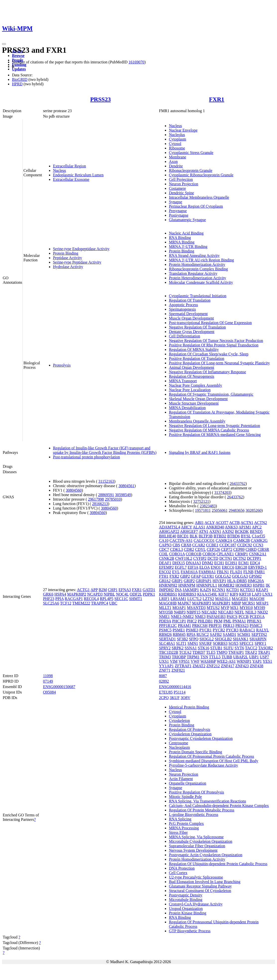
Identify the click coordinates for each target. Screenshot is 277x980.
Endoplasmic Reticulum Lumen (78, 175)
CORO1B (194, 554)
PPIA (59, 599)
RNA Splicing (180, 819)
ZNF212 (213, 666)
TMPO (222, 652)
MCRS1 (248, 603)
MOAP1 (179, 608)
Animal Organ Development (191, 367)
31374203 (222, 492)
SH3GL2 (207, 639)
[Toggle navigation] (4, 44)
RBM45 (179, 634)
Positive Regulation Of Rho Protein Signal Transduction (214, 345)
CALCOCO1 (204, 540)
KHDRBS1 (168, 594)
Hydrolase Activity (68, 267)
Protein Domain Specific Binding (195, 752)
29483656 (236, 510)
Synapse (175, 202)
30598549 (123, 495)
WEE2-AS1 (226, 661)
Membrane (177, 157)
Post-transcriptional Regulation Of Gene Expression (210, 323)
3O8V (185, 698)
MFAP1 (262, 603)
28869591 (106, 495)
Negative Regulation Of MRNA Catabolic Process (209, 430)
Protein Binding (66, 253)
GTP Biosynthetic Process (190, 931)
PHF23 (49, 599)
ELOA (204, 567)
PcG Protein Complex (186, 823)
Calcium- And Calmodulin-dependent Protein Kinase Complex (219, 806)
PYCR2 (219, 630)
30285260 (253, 510)
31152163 (106, 481)
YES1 (267, 661)
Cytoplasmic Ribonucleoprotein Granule (201, 175)
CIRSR (263, 549)
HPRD (17, 84)
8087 (163, 676)
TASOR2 (265, 648)
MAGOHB (168, 603)
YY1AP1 (166, 666)
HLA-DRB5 (237, 581)
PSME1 (179, 630)
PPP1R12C (168, 626)
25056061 (220, 510)
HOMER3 (244, 585)
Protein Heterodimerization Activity (197, 278)
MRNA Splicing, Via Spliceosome (196, 837)
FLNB (249, 572)
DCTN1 (226, 558)
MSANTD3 (196, 608)
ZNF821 (178, 670)
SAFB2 (216, 634)
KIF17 (224, 594)
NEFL (239, 612)
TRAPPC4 (99, 603)
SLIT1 (181, 643)
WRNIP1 (244, 661)
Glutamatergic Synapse (187, 220)
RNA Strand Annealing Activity (194, 256)
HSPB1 (259, 585)
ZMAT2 (199, 666)
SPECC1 (247, 643)
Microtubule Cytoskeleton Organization (201, 841)
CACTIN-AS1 (181, 540)
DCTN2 (239, 558)
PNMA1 (239, 621)
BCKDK (242, 532)
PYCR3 (232, 630)
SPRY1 (260, 643)
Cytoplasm (177, 139)
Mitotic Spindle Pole (185, 797)
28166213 (100, 504)
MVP (225, 608)
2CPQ (164, 698)
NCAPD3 (95, 594)
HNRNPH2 (168, 585)
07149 (48, 681)
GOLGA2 (223, 576)
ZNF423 (242, 666)
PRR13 (229, 626)
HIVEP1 (219, 581)
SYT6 (239, 648)
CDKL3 (177, 549)
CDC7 (164, 549)
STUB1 (216, 648)
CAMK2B (242, 540)
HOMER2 (226, 585)
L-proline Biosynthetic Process (193, 815)
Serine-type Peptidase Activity (77, 262)
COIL (163, 554)
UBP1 (254, 657)
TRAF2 (251, 652)
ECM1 (244, 563)
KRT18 (245, 594)
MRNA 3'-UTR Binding (188, 247)
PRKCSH (200, 626)
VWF (195, 661)
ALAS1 (199, 527)
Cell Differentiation (184, 336)
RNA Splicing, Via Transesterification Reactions (207, 801)
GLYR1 (208, 576)
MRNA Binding (182, 242)
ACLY (209, 523)
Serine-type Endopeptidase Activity (81, 249)
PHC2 (192, 621)
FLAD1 (236, 572)
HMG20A (256, 581)
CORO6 (209, 554)
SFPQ (194, 639)
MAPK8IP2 (77, 594)
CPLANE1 (225, 554)
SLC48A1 (167, 643)
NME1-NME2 (182, 617)
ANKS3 (231, 527)
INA (178, 590)
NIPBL (109, 594)
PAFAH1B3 (216, 617)
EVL (176, 572)
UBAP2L (241, 657)
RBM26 (165, 634)
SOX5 (233, 643)
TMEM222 (81, 603)
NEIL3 (251, 612)
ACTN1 (247, 523)
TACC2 (251, 648)
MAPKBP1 (221, 603)
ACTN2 (261, 523)
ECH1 (219, 563)
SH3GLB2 (223, 639)
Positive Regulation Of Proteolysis (196, 792)
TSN (204, 657)
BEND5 (256, 532)
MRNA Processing (184, 828)
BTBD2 (220, 536)
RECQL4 (91, 599)
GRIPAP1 (204, 581)
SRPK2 (178, 648)
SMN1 (193, 643)
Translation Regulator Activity (193, 273)
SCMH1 (244, 634)
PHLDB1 (205, 621)
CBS (176, 545)
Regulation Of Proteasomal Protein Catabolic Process (211, 756)
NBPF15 (193, 612)
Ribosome (177, 148)
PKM (218, 621)
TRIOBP (179, 657)
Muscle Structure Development (194, 403)
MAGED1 (240, 599)
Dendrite (176, 166)
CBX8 (186, 545)
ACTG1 (83, 590)
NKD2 (263, 612)
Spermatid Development (188, 314)
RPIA (191, 634)
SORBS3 (220, 643)
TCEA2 (185, 652)
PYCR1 (205, 630)
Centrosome (178, 743)
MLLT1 (165, 608)
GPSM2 (255, 576)
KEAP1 (262, 590)
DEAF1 (165, 563)
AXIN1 (215, 532)
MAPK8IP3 (202, 603)
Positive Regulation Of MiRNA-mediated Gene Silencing (215, 435)
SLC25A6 (51, 603)
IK (268, 585)
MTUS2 (213, 608)
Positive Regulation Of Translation (197, 358)
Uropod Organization (186, 909)
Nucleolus (177, 135)
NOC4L (122, 594)
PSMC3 (256, 626)
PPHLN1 (254, 621)
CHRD (251, 549)
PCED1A (257, 617)
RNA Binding (180, 238)
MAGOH (257, 599)
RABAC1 (247, 630)
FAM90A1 (207, 572)
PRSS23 (101, 99)
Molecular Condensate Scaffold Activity (201, 282)
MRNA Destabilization (187, 408)
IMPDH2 (166, 590)
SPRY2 (165, 648)
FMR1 (260, 572)
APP (94, 590)
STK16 (203, 648)
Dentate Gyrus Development (192, 332)
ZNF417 (228, 666)
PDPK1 (149, 594)
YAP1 (257, 661)
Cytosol (175, 144)
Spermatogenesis (182, 309)
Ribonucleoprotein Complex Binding (198, 269)
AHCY (187, 527)
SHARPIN (258, 639)
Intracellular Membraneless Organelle (199, 197)
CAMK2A (224, 540)
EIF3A (193, 567)
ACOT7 (222, 523)
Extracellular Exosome (71, 179)
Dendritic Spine (181, 193)
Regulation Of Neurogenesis (191, 376)
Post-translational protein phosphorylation (86, 457)
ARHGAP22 (169, 532)
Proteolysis (62, 365)
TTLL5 (215, 657)
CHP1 (113, 590)
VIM (174, 661)
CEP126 (213, 549)
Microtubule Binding (186, 900)
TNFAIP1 (236, 652)
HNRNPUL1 (207, 585)
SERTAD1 (167, 639)
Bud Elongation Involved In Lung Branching (205, 882)
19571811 (203, 510)
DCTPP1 (254, 558)
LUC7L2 (194, 599)
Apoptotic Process (183, 305)
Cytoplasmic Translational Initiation (198, 296)
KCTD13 (247, 590)
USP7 (264, 657)
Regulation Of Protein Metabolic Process (202, 810)
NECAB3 (226, 612)
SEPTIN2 (259, 634)
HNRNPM (187, 585)
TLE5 (211, 652)
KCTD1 (233, 590)
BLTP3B (206, 536)
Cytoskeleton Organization (190, 734)
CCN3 (258, 545)
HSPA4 (60, 594)
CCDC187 (228, 545)
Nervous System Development (193, 850)
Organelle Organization (187, 783)
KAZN (205, 590)
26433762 (238, 484)
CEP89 (239, 549)
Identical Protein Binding (189, 707)
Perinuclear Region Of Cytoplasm (196, 206)
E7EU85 (166, 692)
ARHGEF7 (189, 532)
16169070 (137, 62)
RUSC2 (203, 634)
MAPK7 (184, 603)
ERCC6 (228, 567)
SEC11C (121, 599)
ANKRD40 (215, 527)
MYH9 (259, 608)
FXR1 (216, 99)
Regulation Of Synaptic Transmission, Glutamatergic (211, 394)
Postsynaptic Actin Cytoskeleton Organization (206, 855)
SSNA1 (191, 648)
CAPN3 (165, 545)
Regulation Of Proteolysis (189, 729)
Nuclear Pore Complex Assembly (195, 385)
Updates (19, 69)
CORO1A (177, 554)
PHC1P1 (179, 621)
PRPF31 (215, 626)
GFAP (196, 576)
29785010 (113, 499)
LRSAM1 (178, 599)
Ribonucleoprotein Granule (191, 170)
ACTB (234, 523)
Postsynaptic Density (186, 895)
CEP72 (227, 549)
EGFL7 (181, 567)
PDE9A (165, 621)
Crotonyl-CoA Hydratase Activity (196, 904)
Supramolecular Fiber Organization (197, 846)
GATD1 (149, 590)
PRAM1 (184, 626)
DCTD (213, 558)
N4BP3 (180, 612)
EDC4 (255, 563)
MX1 (234, 608)
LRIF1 (164, 599)
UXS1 (164, 661)
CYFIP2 (200, 558)
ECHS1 (231, 563)
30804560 (74, 490)
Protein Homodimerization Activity (197, 264)
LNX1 (267, 594)
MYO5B (166, 612)
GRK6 (48, 594)
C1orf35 (258, 536)
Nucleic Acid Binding (186, 233)
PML (227, 621)
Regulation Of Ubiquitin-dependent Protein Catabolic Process (218, 864)
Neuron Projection (184, 184)
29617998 (96, 499)
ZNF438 (257, 666)
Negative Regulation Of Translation (197, 327)
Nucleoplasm (179, 747)
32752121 (201, 501)
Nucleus (59, 170)
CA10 (164, 540)
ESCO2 (165, 572)
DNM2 (208, 563)
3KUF (175, 698)
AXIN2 (228, 532)
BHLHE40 (167, 536)
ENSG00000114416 (175, 687)
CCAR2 (199, 545)
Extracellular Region (69, 166)
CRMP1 (241, 554)
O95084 (49, 692)
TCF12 (66, 603)
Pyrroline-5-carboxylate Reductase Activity (203, 765)
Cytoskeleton (179, 721)
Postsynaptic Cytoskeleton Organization (201, 738)
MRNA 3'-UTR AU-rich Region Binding (201, 260)
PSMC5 (165, 630)
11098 (48, 676)
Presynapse (178, 211)
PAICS (232, 617)
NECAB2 (209, 612)
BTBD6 (234, 536)
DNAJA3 (193, 563)
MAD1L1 (223, 599)
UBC (113, 603)
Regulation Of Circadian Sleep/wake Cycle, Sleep (209, 354)
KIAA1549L (207, 594)
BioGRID (20, 79)
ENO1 (216, 567)
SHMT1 (136, 599)
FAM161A (189, 572)
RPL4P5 (106, 599)
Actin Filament (181, 779)
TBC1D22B (168, 652)
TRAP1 (264, 652)
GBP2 (185, 576)
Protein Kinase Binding (187, 913)
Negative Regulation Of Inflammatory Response (207, 372)
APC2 (257, 527)
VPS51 (184, 661)
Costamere (177, 188)
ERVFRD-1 (257, 567)
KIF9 (234, 594)
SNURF (206, 643)
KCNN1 (219, 590)
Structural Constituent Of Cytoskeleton (200, 891)
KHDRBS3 (187, 594)
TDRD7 (199, 652)
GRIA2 (165, 581)
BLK (194, 536)
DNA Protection (182, 868)
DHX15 (179, 563)
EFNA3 (125, 590)
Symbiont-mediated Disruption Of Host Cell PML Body (213, 761)
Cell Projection (181, 179)
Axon (173, 162)
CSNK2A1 (258, 554)
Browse (18, 56)
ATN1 (204, 532)
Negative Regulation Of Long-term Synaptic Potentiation (214, 426)
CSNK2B (166, 558)
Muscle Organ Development (191, 318)
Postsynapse (179, 215)
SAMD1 (230, 634)
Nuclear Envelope (183, 130)
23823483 (208, 506)
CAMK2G (259, 540)
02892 (164, 681)
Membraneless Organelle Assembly (197, 421)
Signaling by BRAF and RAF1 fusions (200, 452)
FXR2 (174, 576)
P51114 (180, 692)
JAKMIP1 (191, 590)
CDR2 (189, 549)
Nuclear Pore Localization (190, 390)
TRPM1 (193, 657)
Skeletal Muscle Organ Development (198, 399)
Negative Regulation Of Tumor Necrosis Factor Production (216, 341)
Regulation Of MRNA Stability (194, 350)
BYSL (246, 536)
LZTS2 (208, 599)
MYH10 (246, 608)
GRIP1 (177, 581)
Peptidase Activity (68, 258)
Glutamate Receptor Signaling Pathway (200, 886)
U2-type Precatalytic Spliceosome (196, 877)
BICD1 (183, 536)
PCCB (244, 617)
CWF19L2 (184, 558)
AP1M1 (245, 527)
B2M (103, 590)
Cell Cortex (178, 873)
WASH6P (208, 661)
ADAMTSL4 (169, 527)
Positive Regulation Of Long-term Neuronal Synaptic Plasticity (219, 363)
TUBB (227, 657)
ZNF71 (165, 670)
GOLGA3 (240, 576)
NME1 (164, 617)
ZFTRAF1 (183, 666)
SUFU (228, 648)
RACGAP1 (74, 599)
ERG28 (241, 567)
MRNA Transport (183, 381)
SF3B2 (182, 639)
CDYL (201, 549)
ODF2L (136, 594)
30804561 (126, 486)
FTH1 (164, 576)
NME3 (200, 617)
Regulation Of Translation (190, 300)
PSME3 (192, 630)
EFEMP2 (166, 567)
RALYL (262, 630)
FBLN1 (223, 572)
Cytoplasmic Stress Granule (191, 153)
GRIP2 (189, 581)
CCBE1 (212, 545)
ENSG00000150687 (59, 687)
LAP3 (257, 594)
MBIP (236, 603)
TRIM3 (165, 657)
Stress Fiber (178, 832)
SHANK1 (241, 639)
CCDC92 (245, 545)
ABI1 (199, 523)
